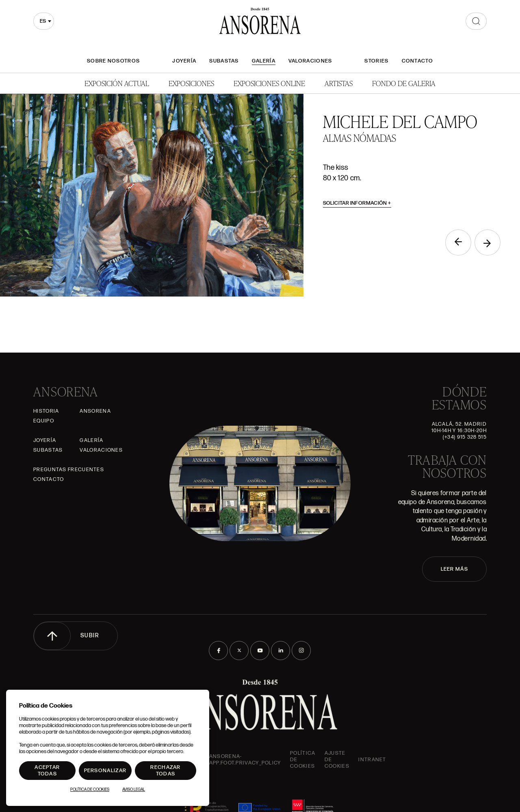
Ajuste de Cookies (337, 760)
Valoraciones (310, 61)
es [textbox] (43, 21)
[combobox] (44, 21)
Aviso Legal (134, 790)
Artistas (339, 83)
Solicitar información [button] (357, 203)
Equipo (44, 421)
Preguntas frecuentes (69, 470)
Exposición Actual (117, 83)
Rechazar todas (165, 771)
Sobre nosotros (113, 61)
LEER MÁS (454, 569)
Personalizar (105, 771)
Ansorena (95, 411)
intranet (372, 760)
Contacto (417, 61)
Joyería (184, 61)
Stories (376, 61)
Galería (264, 61)
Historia (46, 411)
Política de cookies (303, 760)
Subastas (224, 61)
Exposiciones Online (269, 83)
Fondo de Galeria (404, 83)
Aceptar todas (47, 771)
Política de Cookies (90, 790)
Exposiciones (191, 83)
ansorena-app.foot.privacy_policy (245, 760)
